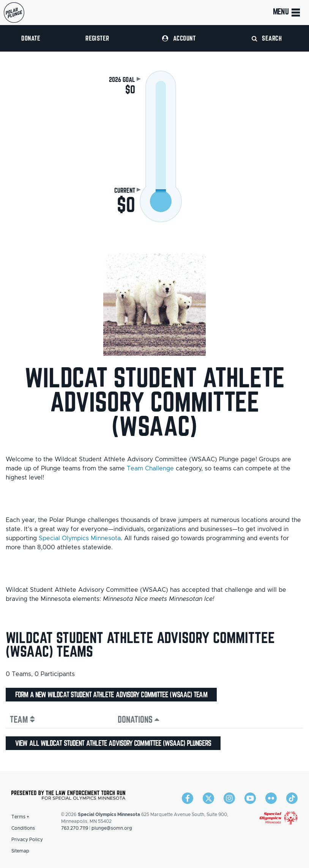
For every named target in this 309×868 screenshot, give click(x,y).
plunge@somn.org (112, 828)
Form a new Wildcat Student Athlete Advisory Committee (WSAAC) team (111, 695)
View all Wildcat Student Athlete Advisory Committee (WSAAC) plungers (113, 743)
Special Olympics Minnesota (80, 538)
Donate (31, 38)
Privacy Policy (27, 840)
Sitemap (20, 851)
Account (179, 38)
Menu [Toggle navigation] (287, 13)
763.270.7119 (75, 828)
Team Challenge (150, 469)
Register (97, 38)
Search (267, 38)
